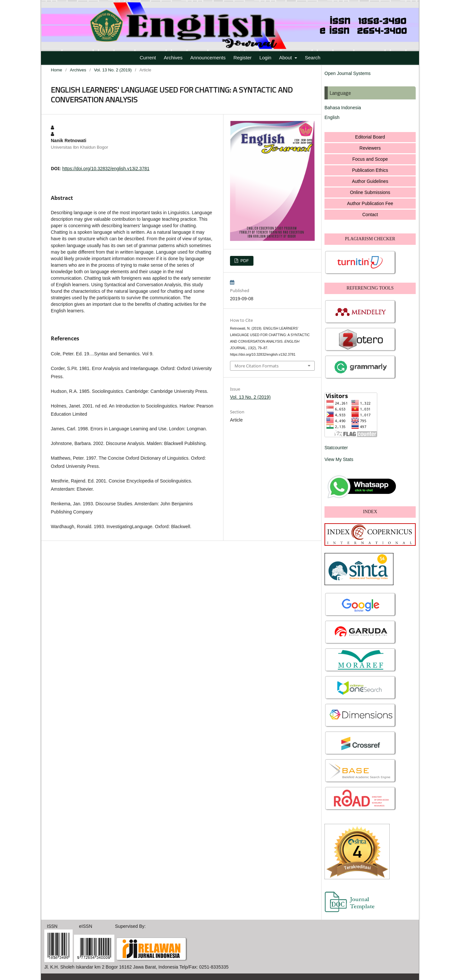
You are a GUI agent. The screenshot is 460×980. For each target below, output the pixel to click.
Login (265, 58)
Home (57, 70)
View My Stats (339, 459)
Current (148, 58)
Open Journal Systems (348, 73)
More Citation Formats (257, 366)
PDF (244, 261)
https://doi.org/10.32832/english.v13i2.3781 (106, 169)
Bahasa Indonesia (343, 108)
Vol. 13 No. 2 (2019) (113, 70)
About (286, 58)
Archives (173, 58)
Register (242, 58)
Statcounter (336, 448)
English (332, 117)
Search (313, 58)
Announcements (208, 58)
